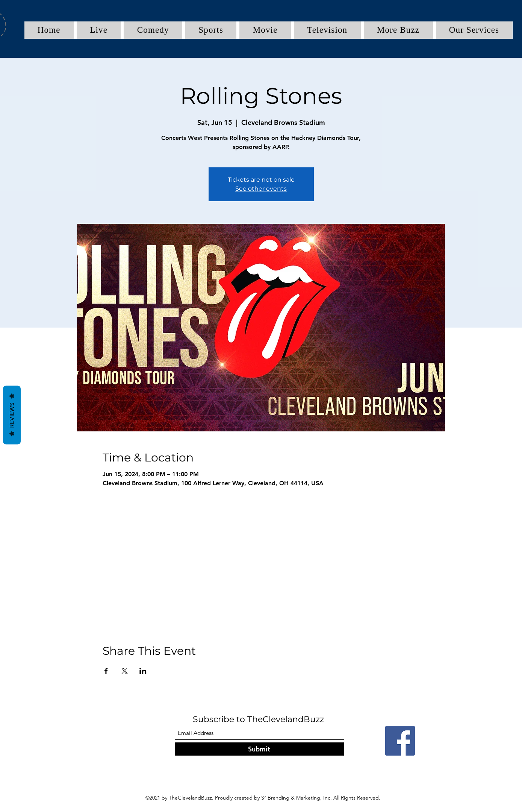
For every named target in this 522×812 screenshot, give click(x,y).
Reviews (12, 415)
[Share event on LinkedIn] (143, 671)
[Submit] (259, 749)
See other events (261, 189)
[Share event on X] (125, 671)
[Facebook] (400, 741)
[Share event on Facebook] (106, 671)
